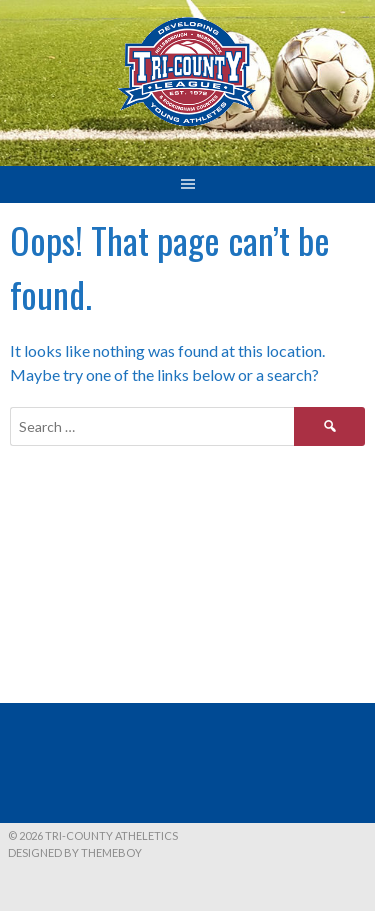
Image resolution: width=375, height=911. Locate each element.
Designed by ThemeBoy (75, 852)
